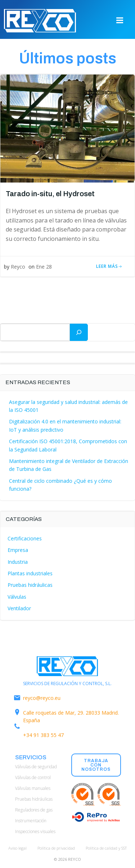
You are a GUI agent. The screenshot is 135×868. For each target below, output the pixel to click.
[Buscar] (79, 332)
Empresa (18, 550)
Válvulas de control (33, 777)
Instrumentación (31, 821)
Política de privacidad (56, 848)
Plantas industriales (30, 573)
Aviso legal (17, 848)
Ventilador (19, 608)
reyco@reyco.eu (42, 698)
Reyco (18, 267)
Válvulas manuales (33, 788)
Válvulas (17, 597)
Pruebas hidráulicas (30, 585)
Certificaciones (25, 538)
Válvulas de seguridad (36, 767)
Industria (18, 562)
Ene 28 (44, 267)
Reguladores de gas (34, 810)
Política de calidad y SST (106, 848)
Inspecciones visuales (35, 831)
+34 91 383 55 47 (43, 735)
